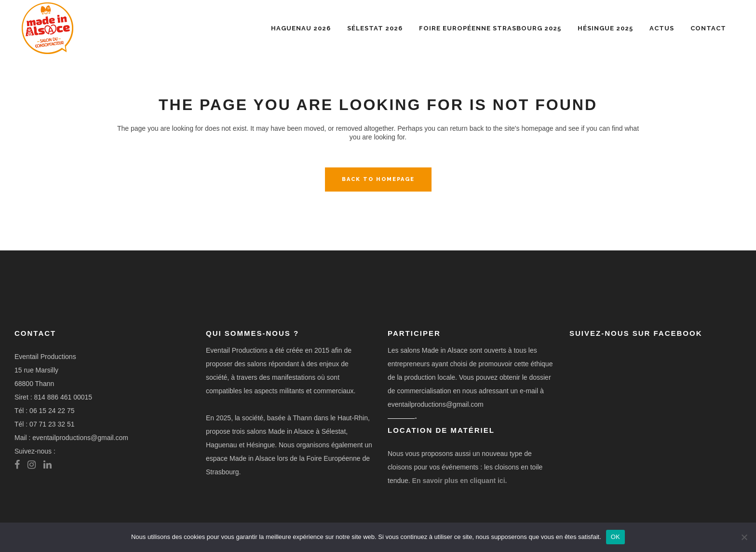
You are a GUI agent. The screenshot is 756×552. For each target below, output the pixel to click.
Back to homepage (378, 179)
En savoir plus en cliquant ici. (460, 481)
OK (615, 537)
